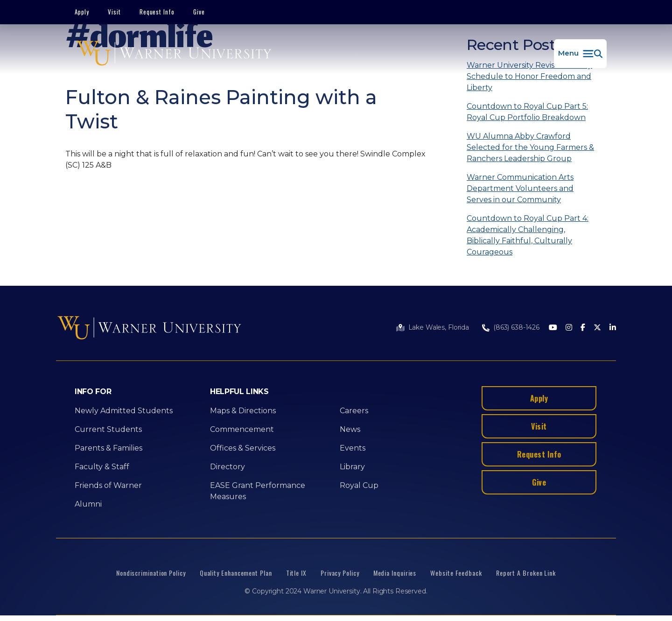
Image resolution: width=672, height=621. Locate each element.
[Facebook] (583, 328)
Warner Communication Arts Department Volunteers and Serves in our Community (520, 188)
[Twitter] (597, 328)
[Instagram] (569, 328)
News (350, 429)
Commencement (242, 429)
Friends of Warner (108, 485)
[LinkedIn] (613, 328)
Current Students (108, 429)
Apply (82, 12)
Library (352, 467)
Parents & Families (108, 448)
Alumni (88, 504)
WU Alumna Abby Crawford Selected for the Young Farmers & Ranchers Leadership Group (530, 147)
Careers (354, 411)
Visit (114, 12)
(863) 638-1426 (516, 327)
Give (199, 12)
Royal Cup (359, 485)
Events (353, 448)
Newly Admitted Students (124, 411)
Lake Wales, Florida (439, 327)
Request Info (157, 12)
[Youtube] (553, 328)
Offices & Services (243, 448)
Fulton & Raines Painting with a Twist (221, 109)
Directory (227, 467)
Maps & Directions (243, 411)
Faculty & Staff (102, 467)
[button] (580, 54)
